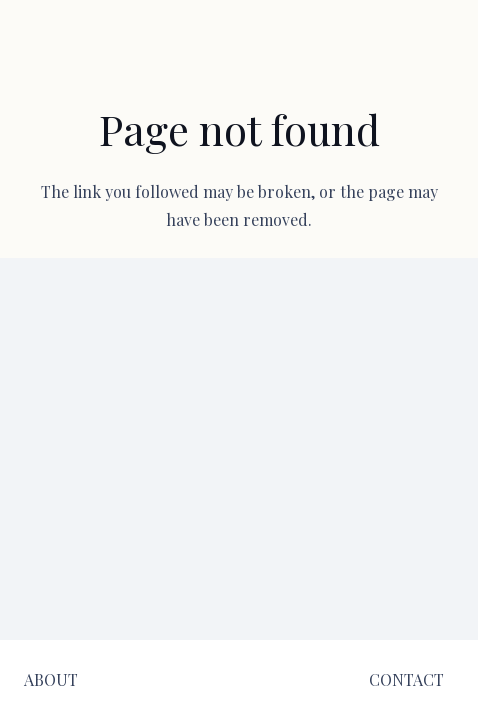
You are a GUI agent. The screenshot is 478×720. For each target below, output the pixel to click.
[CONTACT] (406, 680)
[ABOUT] (51, 680)
